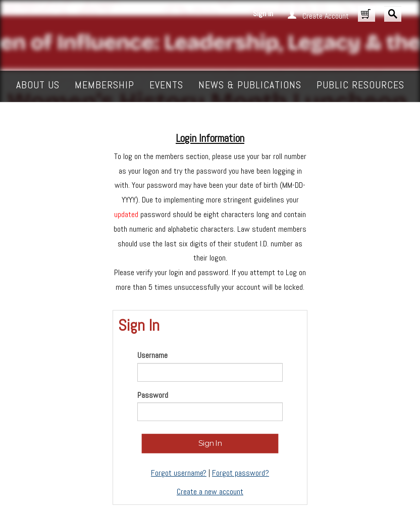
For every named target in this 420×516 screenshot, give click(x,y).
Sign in (263, 13)
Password (153, 395)
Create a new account (210, 492)
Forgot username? (179, 473)
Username (152, 355)
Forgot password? (241, 473)
